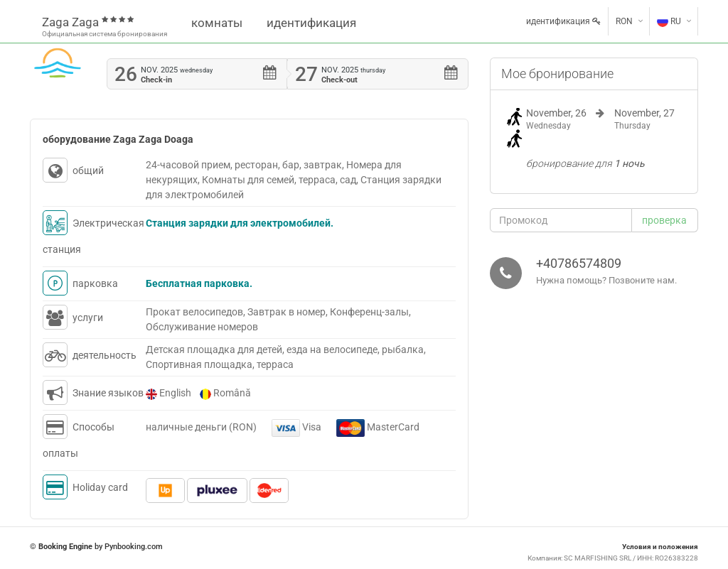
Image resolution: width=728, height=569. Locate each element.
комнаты (217, 23)
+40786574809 (579, 263)
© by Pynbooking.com (96, 547)
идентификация (311, 23)
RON (624, 21)
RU (669, 21)
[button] (665, 220)
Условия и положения (660, 547)
